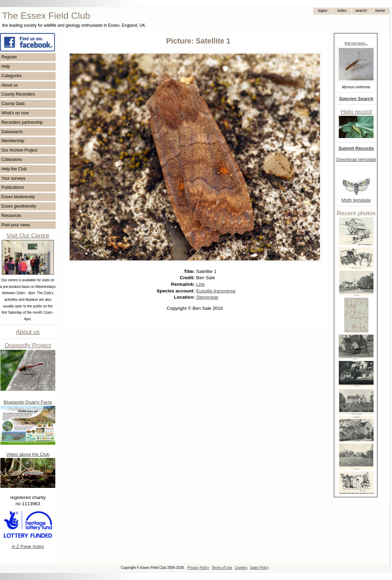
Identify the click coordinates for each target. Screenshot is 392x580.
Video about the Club (28, 454)
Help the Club (14, 169)
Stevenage (207, 297)
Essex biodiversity (18, 197)
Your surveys (13, 178)
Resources (11, 216)
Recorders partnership (22, 122)
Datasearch (12, 132)
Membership (13, 141)
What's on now (15, 113)
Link (200, 284)
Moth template (356, 200)
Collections (12, 160)
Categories (11, 76)
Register (9, 57)
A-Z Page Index (28, 546)
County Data (13, 104)
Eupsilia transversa (216, 291)
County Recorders (18, 94)
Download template (356, 159)
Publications (13, 187)
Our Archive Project (19, 150)
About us (10, 85)
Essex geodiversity (19, 206)
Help (6, 66)
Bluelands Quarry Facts (28, 402)
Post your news (16, 225)
